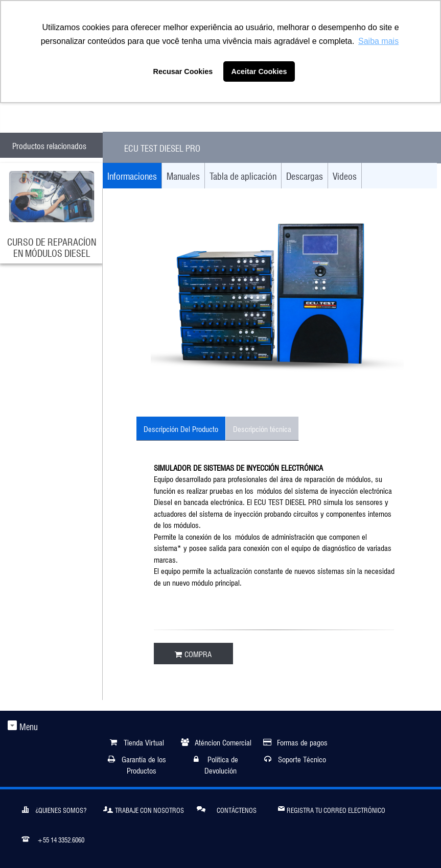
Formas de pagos (302, 742)
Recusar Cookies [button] (183, 71)
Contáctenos (227, 809)
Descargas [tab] (305, 175)
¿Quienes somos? (54, 809)
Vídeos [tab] (345, 175)
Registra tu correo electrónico (332, 808)
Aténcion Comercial (223, 742)
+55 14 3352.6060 (53, 838)
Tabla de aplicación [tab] (243, 175)
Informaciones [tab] (132, 175)
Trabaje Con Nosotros (144, 809)
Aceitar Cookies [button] (259, 71)
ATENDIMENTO (59, 113)
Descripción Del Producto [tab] (181, 428)
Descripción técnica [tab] (262, 428)
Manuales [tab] (183, 175)
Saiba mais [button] (378, 41)
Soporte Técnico (302, 758)
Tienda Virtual (144, 742)
